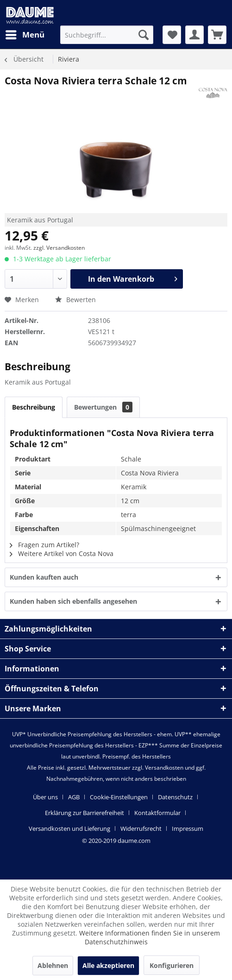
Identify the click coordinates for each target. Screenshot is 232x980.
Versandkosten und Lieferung (69, 828)
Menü (25, 34)
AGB (74, 797)
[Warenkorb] (217, 35)
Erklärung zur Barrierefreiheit (85, 813)
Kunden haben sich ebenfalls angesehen (73, 601)
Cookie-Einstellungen (119, 797)
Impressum (188, 828)
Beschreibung (34, 407)
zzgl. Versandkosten (59, 248)
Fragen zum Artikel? (44, 545)
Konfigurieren (172, 965)
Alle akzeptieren (108, 965)
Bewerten (75, 300)
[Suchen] (144, 35)
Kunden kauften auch (44, 577)
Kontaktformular (157, 813)
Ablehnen (53, 965)
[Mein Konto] (194, 35)
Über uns (45, 797)
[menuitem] (25, 35)
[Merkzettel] (172, 35)
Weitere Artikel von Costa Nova (62, 553)
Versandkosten (164, 768)
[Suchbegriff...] (107, 35)
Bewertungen (103, 407)
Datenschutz (175, 797)
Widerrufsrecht (141, 828)
